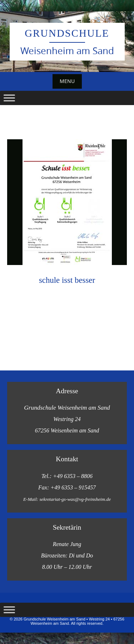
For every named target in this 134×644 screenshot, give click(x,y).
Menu (67, 81)
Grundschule (67, 33)
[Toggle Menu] (9, 98)
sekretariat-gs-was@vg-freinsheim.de (75, 499)
